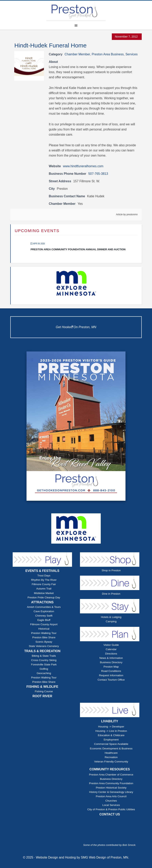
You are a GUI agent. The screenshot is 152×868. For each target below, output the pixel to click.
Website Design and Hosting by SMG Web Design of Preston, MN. (82, 857)
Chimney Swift (44, 616)
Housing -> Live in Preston (111, 731)
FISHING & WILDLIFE (42, 687)
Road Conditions (111, 671)
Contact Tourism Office (111, 680)
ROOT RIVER (42, 696)
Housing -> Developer (111, 727)
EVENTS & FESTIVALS (42, 571)
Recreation (111, 757)
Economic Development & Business (111, 749)
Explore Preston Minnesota (76, 10)
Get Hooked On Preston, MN (76, 327)
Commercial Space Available (111, 744)
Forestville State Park (44, 664)
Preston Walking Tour (44, 633)
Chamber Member (77, 54)
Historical (44, 629)
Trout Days (44, 576)
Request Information (111, 675)
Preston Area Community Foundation (111, 783)
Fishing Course (44, 691)
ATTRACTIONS (42, 602)
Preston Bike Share (44, 637)
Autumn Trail (44, 589)
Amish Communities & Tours (44, 607)
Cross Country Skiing (44, 660)
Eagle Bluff (44, 620)
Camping (111, 621)
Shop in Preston (111, 570)
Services (132, 54)
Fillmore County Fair (44, 584)
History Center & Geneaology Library (111, 792)
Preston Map (111, 667)
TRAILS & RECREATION (42, 651)
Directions (111, 654)
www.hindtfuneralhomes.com (83, 166)
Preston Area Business (108, 54)
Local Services (111, 805)
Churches (111, 801)
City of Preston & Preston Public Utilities (111, 809)
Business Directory (111, 662)
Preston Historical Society (111, 788)
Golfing (44, 669)
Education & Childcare (111, 735)
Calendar (111, 649)
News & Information (111, 658)
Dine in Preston (111, 594)
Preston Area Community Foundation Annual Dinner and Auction (78, 249)
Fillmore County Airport (44, 624)
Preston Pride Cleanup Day (44, 597)
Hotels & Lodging (111, 617)
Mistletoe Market (44, 593)
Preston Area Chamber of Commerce (111, 775)
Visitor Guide (111, 645)
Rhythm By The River (44, 580)
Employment (111, 740)
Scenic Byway (44, 642)
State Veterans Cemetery (44, 646)
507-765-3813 (98, 174)
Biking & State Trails (44, 656)
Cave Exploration (44, 611)
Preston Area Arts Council (111, 796)
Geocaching (44, 673)
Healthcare (111, 753)
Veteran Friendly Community (111, 762)
